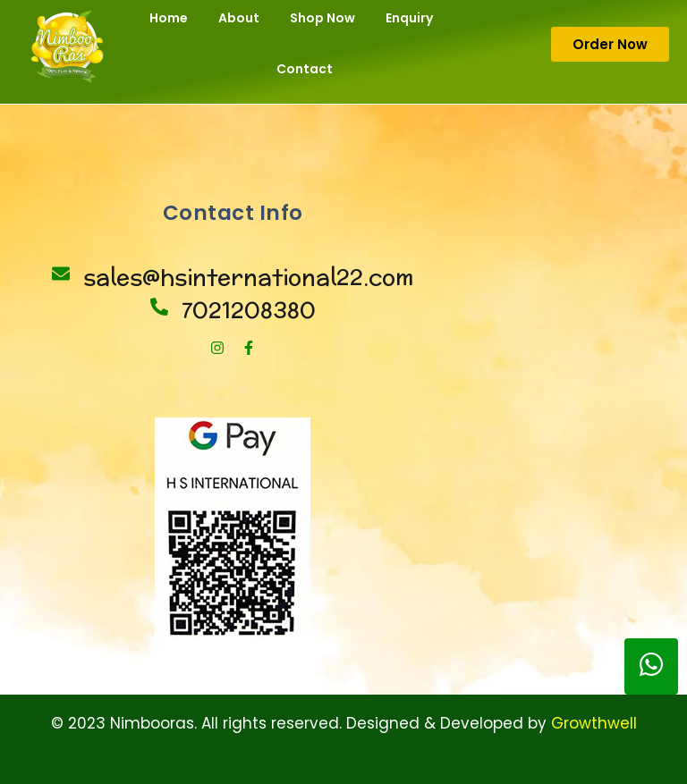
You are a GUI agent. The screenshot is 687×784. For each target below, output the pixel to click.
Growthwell (594, 723)
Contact (305, 69)
